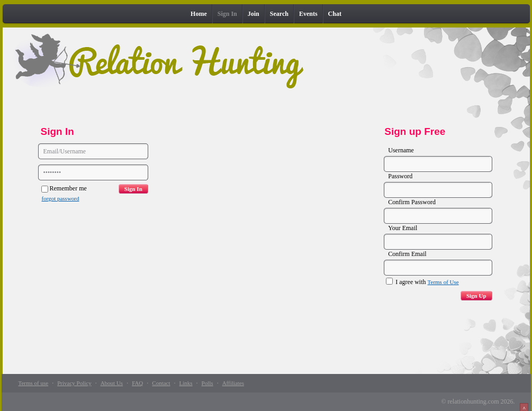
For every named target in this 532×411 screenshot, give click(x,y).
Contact (161, 383)
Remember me (64, 188)
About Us (112, 383)
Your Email (403, 228)
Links (186, 383)
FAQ (137, 383)
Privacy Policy (74, 383)
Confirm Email (407, 254)
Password (400, 176)
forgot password (61, 198)
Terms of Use (443, 282)
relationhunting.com (474, 401)
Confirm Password (412, 202)
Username (401, 150)
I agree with (422, 282)
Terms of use (34, 383)
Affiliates (233, 383)
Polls (208, 383)
